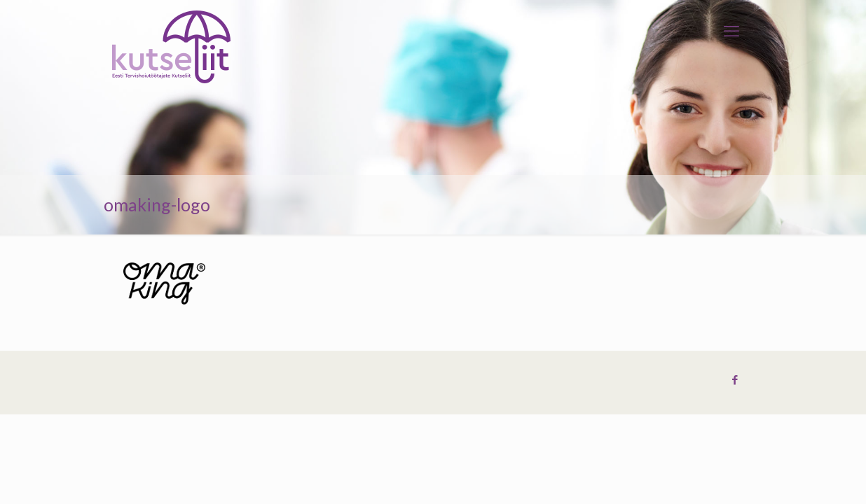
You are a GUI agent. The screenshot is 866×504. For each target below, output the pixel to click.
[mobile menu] (731, 31)
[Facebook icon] (735, 380)
